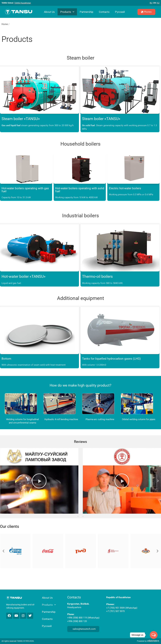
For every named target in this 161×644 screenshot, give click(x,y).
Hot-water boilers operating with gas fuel (25, 190)
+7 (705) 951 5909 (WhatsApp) (122, 608)
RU (151, 3)
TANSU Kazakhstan (23, 3)
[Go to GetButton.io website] (154, 641)
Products (67, 12)
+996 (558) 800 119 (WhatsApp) (83, 618)
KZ (158, 3)
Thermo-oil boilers (97, 276)
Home (5, 24)
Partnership (87, 12)
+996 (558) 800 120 (77, 621)
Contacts (104, 12)
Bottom (6, 359)
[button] (3, 481)
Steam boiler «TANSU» (21, 119)
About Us (49, 12)
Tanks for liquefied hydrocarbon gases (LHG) (111, 359)
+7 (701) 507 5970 (115, 611)
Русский (120, 12)
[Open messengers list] (154, 635)
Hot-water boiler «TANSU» (24, 276)
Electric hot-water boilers (125, 188)
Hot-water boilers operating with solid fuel (80, 190)
